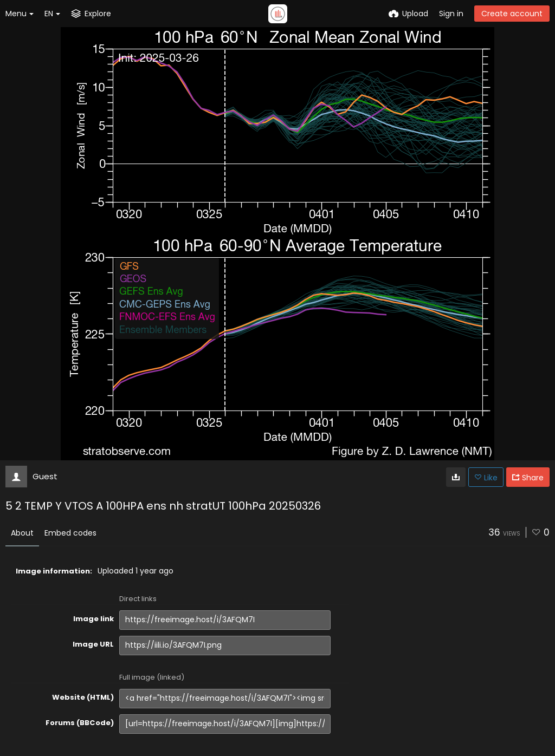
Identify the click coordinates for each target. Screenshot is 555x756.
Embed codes (70, 533)
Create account (512, 14)
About (22, 533)
